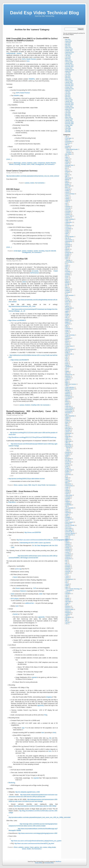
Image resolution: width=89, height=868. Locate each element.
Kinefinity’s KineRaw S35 (17, 259)
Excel (67, 276)
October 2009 (69, 125)
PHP (66, 457)
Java (67, 348)
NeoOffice (68, 430)
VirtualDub (68, 594)
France (67, 303)
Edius (67, 267)
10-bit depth (17, 251)
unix (66, 581)
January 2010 (69, 121)
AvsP (67, 173)
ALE (66, 156)
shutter (29, 849)
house (67, 330)
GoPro (29, 164)
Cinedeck (30, 251)
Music (67, 422)
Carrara (67, 197)
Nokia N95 (68, 437)
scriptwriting (68, 505)
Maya (67, 383)
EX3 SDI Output (13, 189)
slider (67, 516)
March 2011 (68, 98)
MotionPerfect (69, 410)
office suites (68, 441)
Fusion (67, 305)
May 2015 (68, 40)
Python (67, 473)
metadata (68, 392)
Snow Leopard (69, 522)
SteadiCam (68, 546)
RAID (67, 478)
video (67, 587)
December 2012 (69, 65)
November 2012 (69, 67)
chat (66, 205)
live (66, 370)
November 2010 (69, 105)
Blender (67, 180)
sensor (24, 849)
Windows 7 (68, 608)
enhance (67, 273)
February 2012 (69, 81)
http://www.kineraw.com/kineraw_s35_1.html (22, 306)
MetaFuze (68, 394)
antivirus (67, 159)
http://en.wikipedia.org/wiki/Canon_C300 (28, 792)
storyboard (68, 549)
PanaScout (68, 452)
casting (67, 199)
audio (67, 164)
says (23, 728)
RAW (33, 164)
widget (67, 603)
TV (66, 575)
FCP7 (67, 278)
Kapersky (68, 351)
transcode (68, 571)
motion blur (68, 406)
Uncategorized (40, 164)
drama (67, 251)
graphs (67, 322)
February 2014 (69, 49)
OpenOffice (68, 444)
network (67, 432)
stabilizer (68, 543)
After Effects (68, 154)
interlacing (68, 338)
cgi (66, 203)
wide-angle (68, 602)
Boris (67, 187)
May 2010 (68, 114)
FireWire (67, 291)
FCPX (67, 279)
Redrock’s (23, 591)
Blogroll (67, 183)
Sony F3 (35, 485)
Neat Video (68, 429)
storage (67, 548)
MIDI (67, 400)
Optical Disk (68, 446)
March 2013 (68, 60)
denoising (68, 245)
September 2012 (70, 70)
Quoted (15, 614)
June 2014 (68, 43)
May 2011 (68, 95)
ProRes (67, 471)
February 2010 (69, 119)
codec (35, 163)
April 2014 (68, 46)
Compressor (41, 163)
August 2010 (69, 109)
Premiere (69, 153)
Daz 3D (67, 238)
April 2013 (68, 59)
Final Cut (68, 289)
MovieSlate (68, 413)
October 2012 (69, 68)
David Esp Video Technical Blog (44, 13)
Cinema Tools (69, 216)
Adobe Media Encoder (72, 149)
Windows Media (69, 609)
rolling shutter (52, 847)
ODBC (67, 438)
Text (66, 562)
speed (67, 538)
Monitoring (12, 783)
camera (24, 163)
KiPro (67, 356)
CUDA (67, 230)
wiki (66, 605)
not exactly (35, 271)
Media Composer (70, 389)
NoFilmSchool (34, 273)
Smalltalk (68, 517)
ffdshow (67, 281)
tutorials (67, 573)
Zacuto (18, 588)
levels (67, 364)
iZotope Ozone (69, 346)
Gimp (67, 313)
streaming (68, 551)
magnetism (68, 378)
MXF (67, 424)
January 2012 (69, 82)
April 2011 (68, 97)
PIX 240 (67, 460)
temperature (68, 559)
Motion (67, 405)
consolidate (68, 229)
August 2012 (69, 71)
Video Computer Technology (72, 589)
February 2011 (69, 100)
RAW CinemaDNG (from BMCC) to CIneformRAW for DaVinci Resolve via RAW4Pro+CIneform (32, 40)
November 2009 (69, 124)
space (67, 536)
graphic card (68, 321)
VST (66, 597)
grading (67, 319)
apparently (41, 617)
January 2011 (69, 101)
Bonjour (67, 184)
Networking (68, 433)
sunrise (67, 552)
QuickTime (68, 475)
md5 (66, 386)
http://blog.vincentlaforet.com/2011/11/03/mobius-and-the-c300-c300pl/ (35, 806)
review (32, 183)
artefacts (21, 847)
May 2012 (68, 76)
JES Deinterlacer (70, 349)
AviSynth (68, 172)
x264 (67, 616)
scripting (67, 503)
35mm (16, 485)
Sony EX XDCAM (50, 251)
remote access (69, 486)
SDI (66, 506)
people (67, 456)
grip (66, 325)
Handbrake (68, 329)
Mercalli (67, 391)
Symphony (68, 556)
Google (67, 314)
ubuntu (67, 578)
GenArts (67, 310)
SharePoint (68, 513)
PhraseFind (68, 459)
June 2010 (68, 113)
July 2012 (68, 73)
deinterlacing (69, 241)
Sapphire (68, 502)
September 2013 (70, 52)
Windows (68, 606)
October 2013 (69, 51)
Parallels (67, 454)
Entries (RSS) (39, 863)
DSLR (67, 257)
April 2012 (68, 78)
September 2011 (70, 89)
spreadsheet (68, 540)
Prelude (67, 464)
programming (69, 470)
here (28, 61)
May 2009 (68, 130)
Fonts (67, 299)
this (50, 738)
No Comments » (50, 164)
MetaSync (68, 395)
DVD (67, 259)
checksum (68, 207)
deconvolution (69, 240)
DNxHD (11, 164)
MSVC (67, 419)
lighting (67, 365)
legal (67, 359)
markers (67, 379)
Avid (66, 170)
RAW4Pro (32, 79)
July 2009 (68, 127)
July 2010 (68, 111)
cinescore (68, 218)
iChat (67, 333)
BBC (67, 176)
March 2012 (68, 79)
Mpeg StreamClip (70, 416)
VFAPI (67, 586)
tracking (67, 570)
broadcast (68, 189)
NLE (66, 435)
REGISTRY (68, 484)
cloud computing (69, 219)
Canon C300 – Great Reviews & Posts (22, 491)
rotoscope (68, 497)
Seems (15, 577)
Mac (66, 373)
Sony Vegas (68, 530)
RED (30, 485)
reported (34, 677)
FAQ (45, 715)
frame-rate (68, 302)
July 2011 (68, 92)
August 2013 (69, 54)
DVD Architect (69, 262)
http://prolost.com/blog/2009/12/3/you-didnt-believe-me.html (27, 479)
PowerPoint (68, 462)
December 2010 (69, 103)
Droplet (67, 256)
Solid (12, 594)
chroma (67, 210)
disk (66, 248)
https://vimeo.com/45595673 (17, 320)
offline (67, 443)
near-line (68, 427)
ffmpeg (67, 283)
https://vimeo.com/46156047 (20, 360)
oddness (67, 440)
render (67, 487)
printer (67, 467)
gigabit (67, 311)
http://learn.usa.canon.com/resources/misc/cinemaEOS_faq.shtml (34, 844)
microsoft (68, 398)
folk (66, 297)
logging (67, 372)
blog (66, 181)
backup (67, 175)
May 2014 (68, 44)
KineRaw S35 (35, 405)
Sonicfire (68, 524)
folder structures (69, 295)
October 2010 (69, 106)
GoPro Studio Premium (29, 59)
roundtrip (68, 498)
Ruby (67, 500)
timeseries (68, 568)
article (24, 282)
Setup (67, 511)
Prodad (67, 468)
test (66, 560)
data (66, 235)
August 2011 (69, 90)
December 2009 (69, 122)
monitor (36, 251)
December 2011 (69, 84)
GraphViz (68, 324)
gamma (37, 847)
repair (67, 489)
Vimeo (67, 592)
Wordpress (68, 613)
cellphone (68, 200)
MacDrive (68, 376)
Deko (67, 243)
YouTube (68, 622)
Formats (23, 164)
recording (42, 251)
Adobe (67, 148)
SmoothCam (69, 519)
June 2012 (68, 75)
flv (66, 294)
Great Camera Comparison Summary (22, 171)
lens (41, 847)
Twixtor (67, 576)
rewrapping (69, 590)
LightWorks (68, 367)
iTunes (67, 345)
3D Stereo (68, 143)
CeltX (67, 202)
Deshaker (68, 246)
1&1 (66, 137)
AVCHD (67, 167)
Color (67, 224)
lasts (17, 606)
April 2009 (68, 132)
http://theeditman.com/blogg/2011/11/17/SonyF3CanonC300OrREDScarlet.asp (32, 437)
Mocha (67, 402)
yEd (66, 621)
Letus (67, 362)
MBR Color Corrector (71, 384)
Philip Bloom (12, 502)
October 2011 (69, 87)
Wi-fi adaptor (15, 599)
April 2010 (68, 116)
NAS (67, 425)
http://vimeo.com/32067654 (33, 532)
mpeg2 (67, 418)
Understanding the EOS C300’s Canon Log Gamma (35, 543)
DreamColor (68, 253)
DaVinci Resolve (51, 163)
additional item (30, 603)
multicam (68, 421)
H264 (67, 327)
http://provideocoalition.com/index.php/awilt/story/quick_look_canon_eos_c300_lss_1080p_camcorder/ (40, 817)
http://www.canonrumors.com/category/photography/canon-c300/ (38, 833)
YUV (67, 624)
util (66, 583)
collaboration (69, 222)
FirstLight (68, 292)
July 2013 (68, 55)
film (66, 286)
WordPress (58, 862)
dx (66, 264)
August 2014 (69, 41)
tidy (66, 563)
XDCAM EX (68, 617)
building (67, 191)
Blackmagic (17, 163)
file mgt (67, 284)
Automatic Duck (69, 165)
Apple (67, 161)
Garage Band (69, 308)
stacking (67, 544)
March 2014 (68, 48)
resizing (67, 490)
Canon (26, 485)
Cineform (30, 163)
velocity (67, 584)
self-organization (69, 508)
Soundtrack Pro (69, 535)
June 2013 (68, 57)
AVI (66, 168)
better (41, 594)
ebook (67, 265)
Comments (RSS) (49, 863)
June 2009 (68, 128)
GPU (67, 318)
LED (66, 357)
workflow (68, 614)
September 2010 (70, 108)
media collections (70, 387)
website (67, 600)
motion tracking (69, 408)
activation (68, 146)
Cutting (67, 232)
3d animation (69, 141)
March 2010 (68, 117)
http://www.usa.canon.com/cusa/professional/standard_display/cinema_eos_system (36, 841)
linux (67, 368)
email (67, 270)
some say (18, 569)
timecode (68, 565)
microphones (69, 397)
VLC (66, 595)
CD (67, 449)
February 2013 (69, 62)
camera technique (70, 194)
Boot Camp (68, 186)
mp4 (66, 414)
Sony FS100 (42, 485)
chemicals (68, 208)
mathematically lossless (14, 53)
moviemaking (69, 411)
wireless (67, 611)
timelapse (68, 567)
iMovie (67, 337)
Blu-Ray (69, 260)
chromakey (68, 211)
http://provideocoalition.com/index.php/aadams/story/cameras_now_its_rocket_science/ (33, 176)
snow (67, 521)
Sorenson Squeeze (70, 533)
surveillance (68, 554)
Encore (68, 151)
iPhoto (67, 343)
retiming (67, 492)
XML (66, 619)
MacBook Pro (69, 375)
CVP (34, 588)
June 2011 (68, 94)
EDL (66, 268)
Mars (67, 381)
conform (67, 227)
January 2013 (69, 63)
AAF (66, 145)
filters (67, 287)
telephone (68, 557)
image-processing (70, 335)
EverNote (68, 275)
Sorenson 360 (69, 532)
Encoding (17, 164)
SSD (67, 541)
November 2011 (69, 86)
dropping (49, 697)
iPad (66, 340)
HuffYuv (67, 332)
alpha (67, 157)
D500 (67, 233)
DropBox (68, 254)
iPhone (67, 341)
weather (67, 598)
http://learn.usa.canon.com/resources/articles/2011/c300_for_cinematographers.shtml (42, 540)
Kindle (67, 352)
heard (56, 271)
